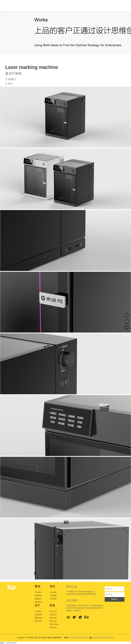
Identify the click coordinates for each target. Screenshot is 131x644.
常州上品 (53, 627)
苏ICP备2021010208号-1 (80, 638)
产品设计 (38, 592)
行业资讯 (53, 599)
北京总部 (72, 600)
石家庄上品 (54, 624)
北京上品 (53, 611)
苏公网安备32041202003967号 (102, 638)
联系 (52, 605)
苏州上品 (53, 618)
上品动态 (53, 592)
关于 (37, 605)
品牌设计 (38, 599)
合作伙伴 (38, 621)
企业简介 (38, 611)
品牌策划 (38, 595)
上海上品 (53, 615)
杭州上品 (53, 621)
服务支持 (38, 618)
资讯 (52, 586)
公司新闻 (53, 595)
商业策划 (38, 602)
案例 (37, 586)
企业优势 (38, 615)
